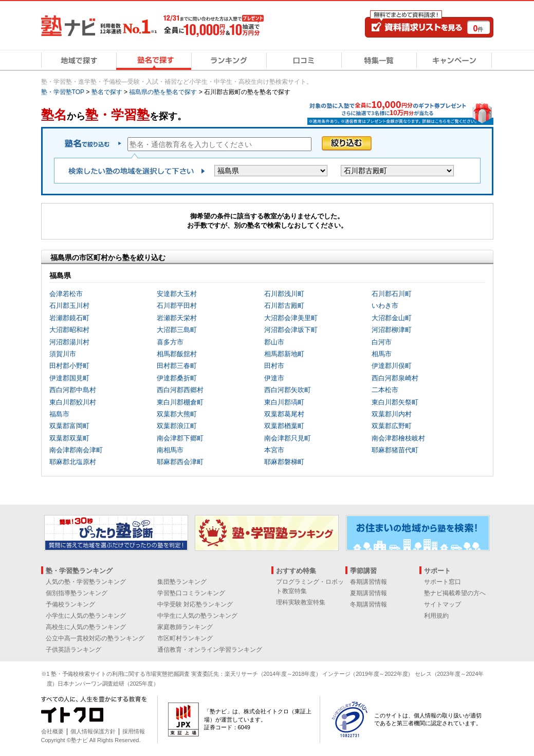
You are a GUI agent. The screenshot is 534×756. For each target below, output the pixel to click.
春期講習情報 (369, 582)
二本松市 (385, 390)
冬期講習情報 (369, 604)
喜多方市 (170, 342)
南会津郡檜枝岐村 (398, 438)
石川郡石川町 (392, 294)
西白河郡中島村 (73, 390)
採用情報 (134, 731)
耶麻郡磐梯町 (284, 462)
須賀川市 (63, 354)
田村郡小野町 (69, 366)
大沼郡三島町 (177, 330)
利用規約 (436, 616)
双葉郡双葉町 (69, 438)
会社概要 (52, 731)
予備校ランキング (70, 604)
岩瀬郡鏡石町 (69, 318)
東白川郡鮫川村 (73, 402)
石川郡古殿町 (284, 306)
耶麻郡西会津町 (180, 462)
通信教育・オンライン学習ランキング (210, 650)
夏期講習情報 (369, 593)
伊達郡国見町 (69, 378)
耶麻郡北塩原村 (73, 462)
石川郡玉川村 (69, 306)
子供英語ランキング (73, 650)
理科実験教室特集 (301, 602)
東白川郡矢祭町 (395, 402)
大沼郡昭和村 (69, 330)
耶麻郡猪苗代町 (395, 450)
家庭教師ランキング (185, 627)
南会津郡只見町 (288, 438)
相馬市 (382, 354)
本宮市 (274, 450)
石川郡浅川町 (284, 294)
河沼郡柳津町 (392, 330)
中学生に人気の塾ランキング (197, 616)
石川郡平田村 (177, 306)
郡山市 (274, 342)
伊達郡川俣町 (392, 366)
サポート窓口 (443, 582)
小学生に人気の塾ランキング (86, 616)
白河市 (382, 342)
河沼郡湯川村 (69, 342)
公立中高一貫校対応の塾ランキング (95, 638)
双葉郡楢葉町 (284, 426)
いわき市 (385, 306)
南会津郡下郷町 (180, 438)
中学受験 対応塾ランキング (195, 604)
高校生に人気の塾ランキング (86, 627)
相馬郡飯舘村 (177, 354)
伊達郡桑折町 (177, 378)
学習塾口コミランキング (191, 593)
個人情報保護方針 (93, 731)
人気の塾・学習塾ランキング (86, 582)
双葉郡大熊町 (177, 414)
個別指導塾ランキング (77, 593)
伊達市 (274, 378)
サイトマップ (443, 604)
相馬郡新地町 (284, 354)
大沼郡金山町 (392, 318)
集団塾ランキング (182, 582)
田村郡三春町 (177, 366)
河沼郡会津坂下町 (291, 330)
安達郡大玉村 (177, 294)
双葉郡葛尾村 (284, 414)
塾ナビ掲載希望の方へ (455, 593)
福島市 (59, 414)
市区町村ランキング (185, 638)
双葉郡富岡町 (69, 426)
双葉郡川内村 (392, 414)
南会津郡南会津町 (76, 450)
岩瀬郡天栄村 (177, 318)
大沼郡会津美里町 (291, 318)
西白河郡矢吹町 (288, 390)
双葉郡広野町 (392, 426)
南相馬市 (170, 450)
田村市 (274, 366)
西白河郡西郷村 (180, 390)
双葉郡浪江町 (177, 426)
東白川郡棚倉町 (180, 402)
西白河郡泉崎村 (395, 378)
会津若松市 (66, 294)
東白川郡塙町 (284, 402)
